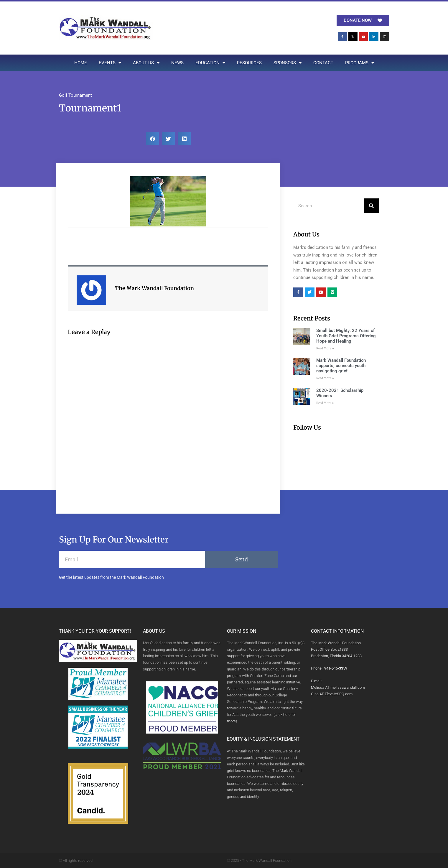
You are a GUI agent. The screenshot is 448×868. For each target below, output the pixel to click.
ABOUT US (146, 63)
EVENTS (110, 63)
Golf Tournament (75, 95)
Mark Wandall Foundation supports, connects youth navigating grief (341, 366)
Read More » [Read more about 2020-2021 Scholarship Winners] (325, 403)
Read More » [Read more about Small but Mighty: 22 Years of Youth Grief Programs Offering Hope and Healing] (325, 348)
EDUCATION (210, 63)
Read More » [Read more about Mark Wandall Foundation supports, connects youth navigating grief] (325, 378)
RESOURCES (249, 63)
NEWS (177, 63)
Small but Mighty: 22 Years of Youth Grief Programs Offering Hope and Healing (346, 336)
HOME (81, 63)
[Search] (371, 206)
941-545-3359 (336, 668)
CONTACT (323, 63)
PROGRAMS (360, 63)
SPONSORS (288, 63)
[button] (153, 139)
